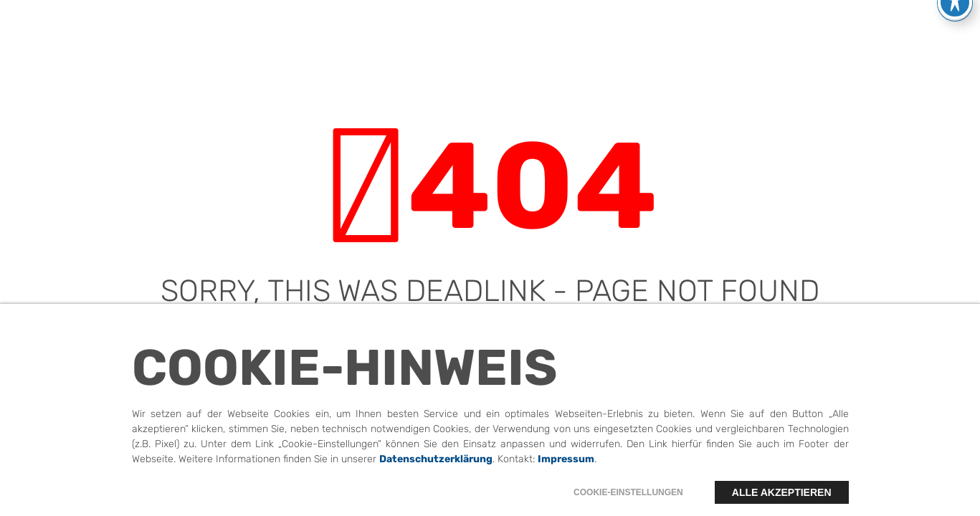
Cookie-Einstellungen (628, 500)
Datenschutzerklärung (436, 467)
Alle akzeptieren (782, 500)
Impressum (566, 467)
